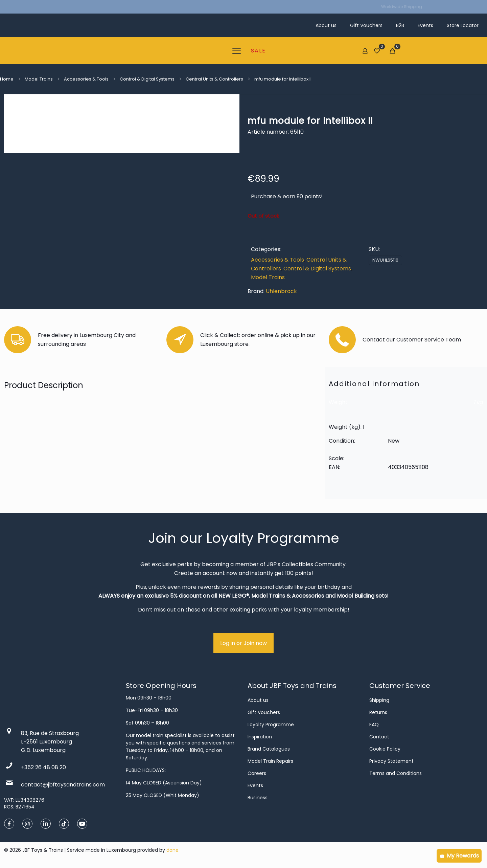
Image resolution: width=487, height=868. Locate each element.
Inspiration (260, 737)
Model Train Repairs (270, 761)
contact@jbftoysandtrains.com (63, 785)
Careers (257, 773)
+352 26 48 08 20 (43, 767)
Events (255, 785)
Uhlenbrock (281, 291)
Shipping (379, 700)
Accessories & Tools (86, 79)
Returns (378, 712)
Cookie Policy (385, 749)
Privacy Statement (391, 761)
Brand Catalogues (269, 749)
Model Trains (39, 79)
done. (173, 850)
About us (258, 700)
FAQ (374, 725)
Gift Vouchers (264, 712)
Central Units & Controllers (214, 79)
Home (7, 79)
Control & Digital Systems (147, 79)
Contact (379, 737)
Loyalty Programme (271, 725)
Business (258, 798)
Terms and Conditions (396, 773)
